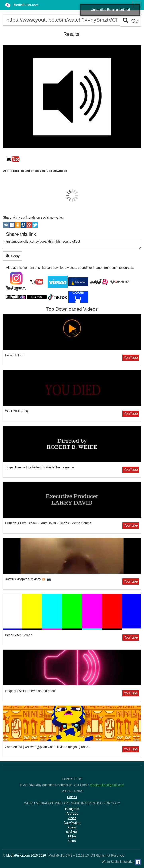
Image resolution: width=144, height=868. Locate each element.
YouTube (131, 358)
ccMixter (72, 832)
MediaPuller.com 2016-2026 (26, 856)
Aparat (72, 827)
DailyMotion (72, 823)
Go (131, 21)
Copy (13, 256)
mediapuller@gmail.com (107, 785)
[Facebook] (138, 862)
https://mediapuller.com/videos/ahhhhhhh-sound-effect (72, 244)
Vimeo (72, 818)
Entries (72, 797)
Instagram (72, 809)
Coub (72, 841)
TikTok (72, 836)
